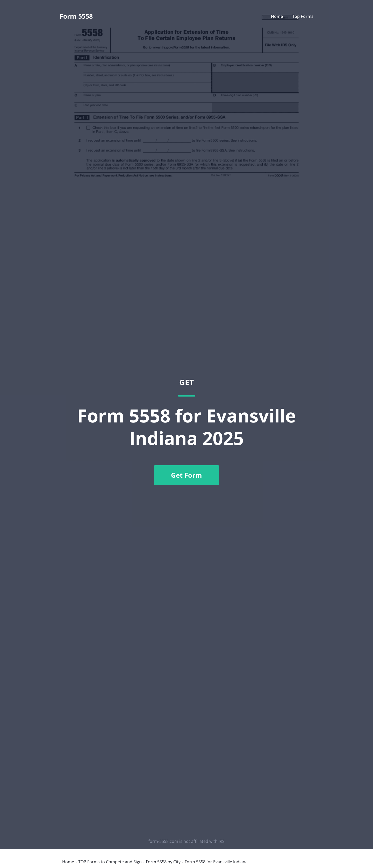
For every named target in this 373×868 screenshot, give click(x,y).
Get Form (187, 475)
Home (277, 16)
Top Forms (303, 16)
